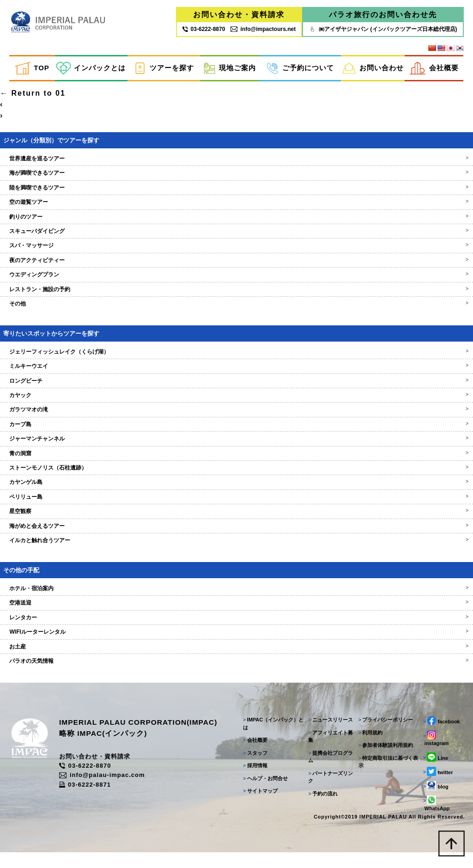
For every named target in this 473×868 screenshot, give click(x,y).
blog (435, 800)
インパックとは (91, 69)
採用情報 (252, 780)
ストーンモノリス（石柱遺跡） (236, 480)
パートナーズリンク (329, 792)
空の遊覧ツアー (236, 214)
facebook (441, 735)
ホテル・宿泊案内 (236, 600)
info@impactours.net (263, 29)
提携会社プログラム (329, 771)
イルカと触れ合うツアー (236, 552)
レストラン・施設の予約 (236, 301)
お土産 (236, 658)
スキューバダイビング (236, 243)
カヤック (236, 407)
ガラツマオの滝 (236, 422)
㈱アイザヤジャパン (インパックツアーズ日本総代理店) (383, 29)
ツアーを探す (164, 69)
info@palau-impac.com (111, 790)
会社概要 (434, 69)
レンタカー (236, 629)
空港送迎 (236, 615)
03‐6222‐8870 (204, 29)
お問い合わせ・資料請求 (239, 15)
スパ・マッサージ (236, 257)
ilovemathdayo (32, 94)
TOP (32, 69)
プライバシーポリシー (385, 734)
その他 (236, 316)
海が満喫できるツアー (236, 185)
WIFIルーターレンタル (236, 644)
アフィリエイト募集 (329, 751)
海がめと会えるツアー (236, 538)
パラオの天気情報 (236, 673)
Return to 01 (33, 105)
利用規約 (369, 747)
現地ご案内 (230, 69)
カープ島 (236, 436)
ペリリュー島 (236, 508)
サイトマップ (258, 806)
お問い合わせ (373, 69)
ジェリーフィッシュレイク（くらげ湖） (236, 363)
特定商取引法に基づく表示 (387, 776)
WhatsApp (435, 818)
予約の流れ (321, 808)
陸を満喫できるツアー (236, 199)
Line (435, 771)
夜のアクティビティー (236, 272)
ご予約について (300, 69)
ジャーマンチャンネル (236, 451)
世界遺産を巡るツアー (236, 171)
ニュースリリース (329, 734)
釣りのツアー (236, 228)
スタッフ (252, 767)
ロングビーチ (236, 392)
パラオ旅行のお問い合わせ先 (383, 15)
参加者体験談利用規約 (385, 760)
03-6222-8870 (94, 781)
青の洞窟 (236, 465)
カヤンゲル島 (236, 494)
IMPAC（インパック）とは (270, 738)
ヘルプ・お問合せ (263, 793)
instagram (435, 753)
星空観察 (236, 523)
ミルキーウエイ (236, 378)
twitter (437, 786)
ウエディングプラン (236, 287)
